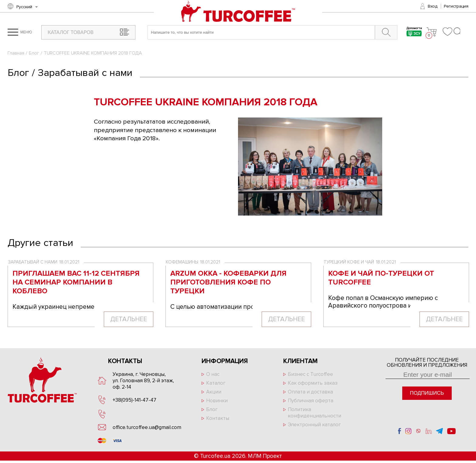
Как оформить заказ (313, 383)
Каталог (216, 383)
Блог (34, 53)
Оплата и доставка (310, 392)
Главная (16, 53)
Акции (214, 392)
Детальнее (129, 319)
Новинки (217, 401)
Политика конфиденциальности (314, 413)
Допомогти (414, 32)
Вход (433, 6)
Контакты (218, 418)
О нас (213, 374)
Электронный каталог (314, 425)
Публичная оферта (311, 401)
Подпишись (427, 393)
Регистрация (456, 6)
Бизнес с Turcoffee (310, 374)
